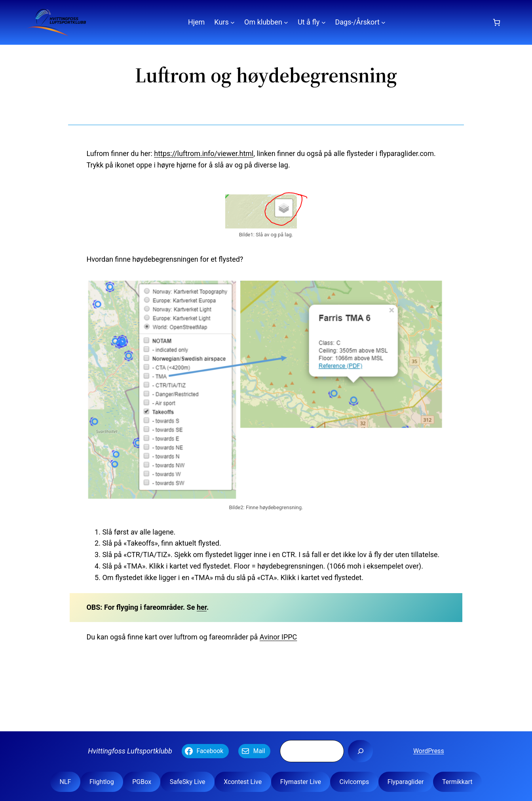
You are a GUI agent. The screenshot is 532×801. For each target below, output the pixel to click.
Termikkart (457, 782)
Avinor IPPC (278, 637)
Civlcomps (354, 782)
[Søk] (360, 751)
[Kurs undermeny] (233, 22)
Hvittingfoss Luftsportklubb (130, 751)
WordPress (429, 751)
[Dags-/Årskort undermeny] (383, 22)
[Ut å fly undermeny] (324, 22)
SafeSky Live (188, 782)
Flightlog (102, 782)
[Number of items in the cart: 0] (497, 22)
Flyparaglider (406, 782)
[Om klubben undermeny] (286, 22)
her (202, 607)
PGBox (142, 782)
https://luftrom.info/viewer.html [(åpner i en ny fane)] (204, 153)
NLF (65, 782)
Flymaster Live (301, 782)
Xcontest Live (243, 782)
